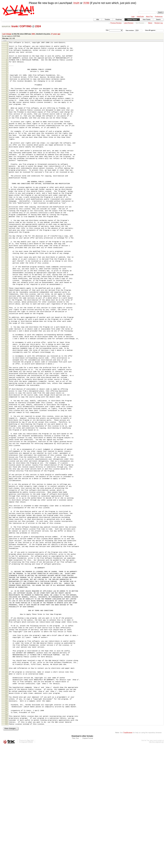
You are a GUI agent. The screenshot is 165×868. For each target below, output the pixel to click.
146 (6, 373)
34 (7, 117)
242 (6, 594)
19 (7, 82)
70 (7, 199)
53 (7, 160)
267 (6, 652)
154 (6, 391)
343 (6, 823)
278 (6, 677)
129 (6, 334)
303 (6, 734)
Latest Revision (129, 23)
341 (6, 819)
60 (7, 176)
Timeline (107, 20)
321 (6, 774)
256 (6, 626)
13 (7, 69)
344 (6, 826)
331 (6, 796)
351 (6, 841)
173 (6, 435)
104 (6, 276)
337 (6, 810)
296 (6, 718)
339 (6, 814)
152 (6, 386)
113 (6, 297)
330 (6, 794)
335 (6, 805)
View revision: (130, 30)
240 (6, 590)
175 (6, 439)
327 (6, 787)
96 (7, 259)
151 (6, 384)
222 (6, 549)
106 (6, 281)
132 (6, 341)
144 (6, 368)
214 (6, 529)
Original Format (88, 860)
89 (7, 242)
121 (6, 315)
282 (6, 686)
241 (6, 592)
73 (7, 205)
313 (6, 756)
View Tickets (146, 20)
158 (6, 400)
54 (7, 162)
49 (7, 151)
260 (6, 636)
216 (6, 534)
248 (6, 608)
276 (6, 672)
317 (6, 765)
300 (6, 727)
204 (6, 506)
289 (6, 702)
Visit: (107, 30)
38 (7, 126)
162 (6, 410)
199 (6, 495)
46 (7, 145)
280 (6, 682)
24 (7, 94)
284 (6, 691)
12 (7, 68)
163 (6, 411)
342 (6, 821)
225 (6, 555)
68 (7, 195)
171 (6, 430)
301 (6, 729)
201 (6, 500)
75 (7, 210)
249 (6, 611)
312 (6, 754)
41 (7, 133)
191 (6, 476)
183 (6, 458)
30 (7, 108)
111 (6, 293)
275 (6, 670)
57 (7, 169)
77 (7, 214)
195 (6, 485)
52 (7, 158)
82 (7, 226)
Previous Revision (116, 23)
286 (6, 695)
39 (7, 128)
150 (6, 382)
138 (6, 355)
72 (7, 204)
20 (7, 85)
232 (6, 571)
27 (7, 100)
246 (6, 603)
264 (6, 645)
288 (6, 700)
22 (7, 90)
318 (6, 768)
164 (6, 414)
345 (6, 828)
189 (6, 472)
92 (7, 250)
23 (7, 91)
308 (6, 745)
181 (6, 453)
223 (6, 551)
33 (7, 115)
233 (6, 574)
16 (7, 76)
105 (6, 279)
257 (6, 628)
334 (6, 803)
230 (6, 566)
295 (6, 716)
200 (6, 497)
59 (7, 174)
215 (6, 532)
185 (6, 463)
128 (6, 331)
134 (6, 346)
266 (6, 649)
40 (7, 131)
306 (6, 741)
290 (6, 705)
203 (6, 504)
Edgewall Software (27, 864)
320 (6, 772)
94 (7, 254)
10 (7, 63)
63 (7, 183)
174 (6, 437)
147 (6, 376)
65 (7, 188)
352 (6, 843)
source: (6, 26)
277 (6, 674)
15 (7, 74)
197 (6, 490)
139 (6, 357)
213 (6, 527)
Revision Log (159, 23)
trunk (15, 26)
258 (6, 631)
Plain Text (75, 860)
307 (6, 742)
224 (6, 553)
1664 (33, 34)
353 (6, 846)
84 (7, 231)
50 (7, 154)
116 (6, 304)
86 (7, 235)
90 (7, 245)
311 (6, 751)
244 (6, 599)
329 (6, 792)
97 (7, 261)
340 (6, 817)
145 (6, 371)
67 (7, 192)
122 (6, 318)
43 (7, 137)
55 (7, 165)
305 (6, 738)
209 (6, 518)
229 (6, 564)
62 (7, 181)
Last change (7, 34)
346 (6, 830)
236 (6, 581)
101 (6, 270)
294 (6, 714)
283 (6, 689)
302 (6, 731)
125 (6, 325)
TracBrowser (128, 855)
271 (6, 661)
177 (6, 444)
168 (6, 423)
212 (6, 525)
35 (7, 119)
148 (6, 377)
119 (6, 311)
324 (6, 781)
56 (7, 167)
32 (7, 112)
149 (6, 380)
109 (6, 288)
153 (6, 389)
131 (6, 339)
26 (7, 98)
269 (6, 656)
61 (7, 179)
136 (6, 350)
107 (6, 284)
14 (7, 72)
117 (6, 306)
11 (7, 65)
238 (6, 585)
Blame (150, 23)
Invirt (76, 3)
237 (6, 583)
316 (6, 763)
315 (6, 760)
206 (6, 511)
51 (7, 156)
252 (6, 617)
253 (6, 620)
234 (6, 576)
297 (6, 720)
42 (7, 135)
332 (6, 799)
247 (6, 606)
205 (6, 509)
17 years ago (56, 34)
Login (133, 17)
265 (6, 647)
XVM (86, 3)
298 (6, 722)
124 (6, 322)
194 (6, 483)
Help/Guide (140, 17)
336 (6, 808)
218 (6, 539)
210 (6, 520)
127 (6, 330)
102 (6, 272)
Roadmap (119, 20)
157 (6, 398)
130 (6, 336)
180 (6, 451)
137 (6, 353)
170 (6, 427)
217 (6, 537)
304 (6, 736)
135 (6, 348)
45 (7, 142)
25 (7, 96)
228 (6, 562)
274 (6, 667)
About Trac (149, 17)
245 (6, 601)
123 (6, 320)
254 (6, 622)
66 (7, 190)
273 (6, 665)
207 (6, 513)
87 (7, 238)
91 (7, 247)
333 (6, 801)
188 (6, 469)
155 (6, 393)
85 (7, 233)
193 (6, 481)
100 (6, 268)
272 (6, 663)
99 (7, 266)
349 (6, 836)
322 (6, 777)
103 (6, 275)
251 (6, 615)
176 (6, 442)
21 (7, 87)
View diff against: (154, 30)
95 (7, 256)
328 (6, 790)
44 (7, 140)
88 (7, 240)
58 (7, 171)
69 (7, 197)
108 (6, 286)
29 (7, 105)
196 (6, 488)
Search (158, 20)
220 (6, 544)
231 (6, 569)
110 (6, 290)
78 (7, 217)
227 (6, 560)
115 (6, 302)
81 (7, 224)
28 (7, 103)
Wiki (98, 20)
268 (6, 654)
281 (6, 684)
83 (7, 229)
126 (6, 327)
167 (6, 421)
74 (7, 208)
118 (6, 308)
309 (6, 747)
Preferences (159, 17)
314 (6, 759)
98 (7, 263)
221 (6, 546)
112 (6, 294)
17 (7, 78)
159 (6, 402)
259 (6, 633)
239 (6, 588)
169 (6, 425)
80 (7, 222)
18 (7, 80)
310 (6, 749)
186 (6, 464)
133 (6, 343)
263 (6, 643)
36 (7, 121)
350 (6, 839)
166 (6, 419)
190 (6, 474)
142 (6, 364)
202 (6, 502)
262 (6, 640)
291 (6, 707)
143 (6, 366)
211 (6, 522)
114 (6, 299)
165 (6, 416)
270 (6, 659)
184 (6, 460)
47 (7, 146)
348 (6, 835)
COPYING (25, 26)
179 (6, 449)
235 (6, 578)
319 (6, 770)
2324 (38, 26)
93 (7, 251)
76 (7, 212)
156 (6, 395)
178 (6, 447)
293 (6, 712)
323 (6, 779)
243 (6, 596)
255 (6, 624)
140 (6, 359)
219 (6, 541)
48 (7, 149)
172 (6, 432)
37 (7, 124)
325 (6, 783)
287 (6, 698)
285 (6, 693)
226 (6, 557)
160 (6, 405)
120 (6, 313)
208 (6, 516)
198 (6, 492)
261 (6, 638)
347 (6, 832)
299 (6, 725)
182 (6, 456)
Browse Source (132, 20)
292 (6, 710)
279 (6, 679)
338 (6, 812)
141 (6, 362)
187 (6, 467)
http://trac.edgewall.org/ (156, 864)
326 (6, 785)
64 (7, 185)
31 (7, 110)
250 (6, 613)
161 (6, 407)
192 (6, 479)
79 (7, 219)
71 (7, 201)
